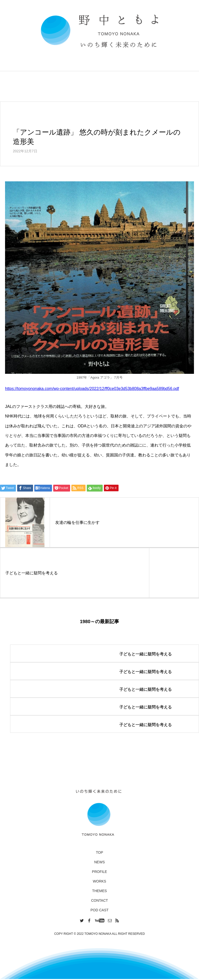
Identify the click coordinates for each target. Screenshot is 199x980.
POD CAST (100, 910)
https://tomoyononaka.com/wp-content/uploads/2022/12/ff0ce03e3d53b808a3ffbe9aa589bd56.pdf (92, 389)
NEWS (100, 862)
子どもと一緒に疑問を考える (146, 654)
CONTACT (99, 900)
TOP (99, 852)
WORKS (99, 881)
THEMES (99, 891)
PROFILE (100, 872)
